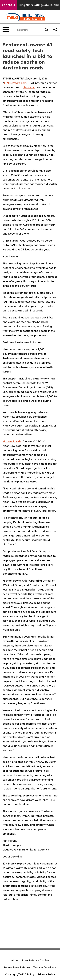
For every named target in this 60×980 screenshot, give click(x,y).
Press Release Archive (35, 960)
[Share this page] (55, 30)
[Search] (28, 30)
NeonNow (29, 87)
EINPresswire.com (15, 83)
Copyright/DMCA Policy (20, 974)
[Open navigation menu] (6, 30)
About (15, 960)
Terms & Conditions (45, 967)
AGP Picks (8, 5)
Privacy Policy (46, 974)
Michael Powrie (12, 441)
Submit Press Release (17, 967)
